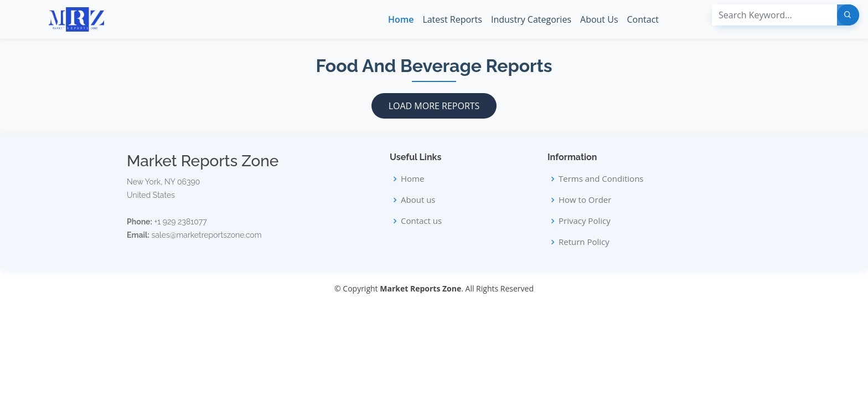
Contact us (421, 221)
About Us (599, 19)
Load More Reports (434, 106)
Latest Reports (452, 19)
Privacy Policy (585, 221)
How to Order (585, 200)
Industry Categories (531, 19)
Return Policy (584, 242)
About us (418, 200)
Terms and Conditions (601, 179)
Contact (643, 19)
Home (401, 19)
